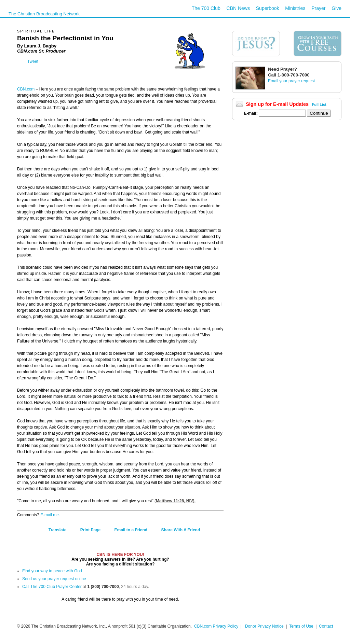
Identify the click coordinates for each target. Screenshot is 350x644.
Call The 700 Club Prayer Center (52, 587)
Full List (319, 104)
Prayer (318, 8)
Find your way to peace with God (52, 571)
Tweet (33, 61)
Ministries (295, 8)
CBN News (238, 8)
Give (336, 8)
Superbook (268, 8)
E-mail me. (50, 515)
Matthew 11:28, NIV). (176, 501)
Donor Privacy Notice (264, 626)
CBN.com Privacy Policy (216, 626)
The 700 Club (206, 8)
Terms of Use (302, 626)
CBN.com (26, 89)
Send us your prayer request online (54, 579)
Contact (326, 626)
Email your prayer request (291, 81)
